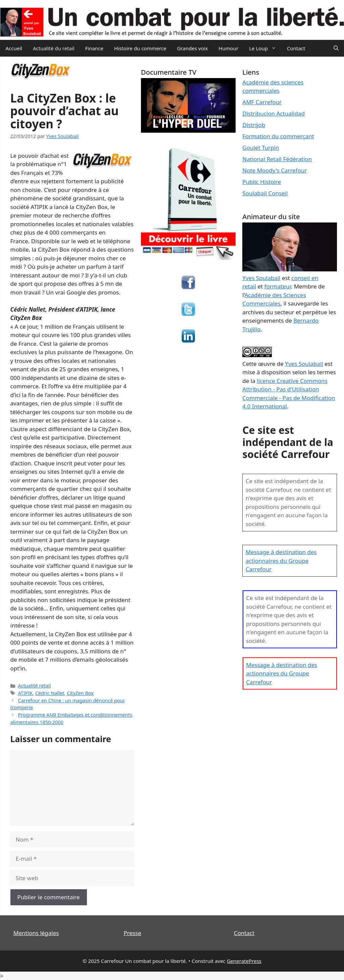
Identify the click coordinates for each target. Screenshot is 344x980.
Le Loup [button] (265, 48)
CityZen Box (80, 693)
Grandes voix (193, 48)
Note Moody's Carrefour (275, 170)
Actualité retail (35, 686)
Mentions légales (36, 933)
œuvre (267, 364)
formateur (278, 286)
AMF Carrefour (262, 102)
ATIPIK (26, 693)
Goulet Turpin (261, 148)
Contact (296, 48)
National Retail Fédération (277, 159)
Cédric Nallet (50, 693)
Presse (132, 933)
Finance (94, 48)
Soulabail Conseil (265, 193)
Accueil (14, 48)
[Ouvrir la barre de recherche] (336, 48)
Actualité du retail (54, 48)
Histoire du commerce (140, 48)
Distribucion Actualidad (274, 113)
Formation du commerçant (278, 136)
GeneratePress (244, 961)
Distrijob (254, 125)
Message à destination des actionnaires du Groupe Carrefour (281, 561)
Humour (228, 48)
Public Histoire (262, 182)
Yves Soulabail (304, 364)
